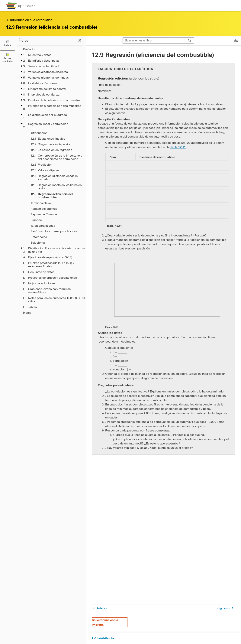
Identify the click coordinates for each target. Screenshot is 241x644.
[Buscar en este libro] (154, 41)
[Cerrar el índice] (8, 43)
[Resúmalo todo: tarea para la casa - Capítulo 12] (56, 231)
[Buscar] (190, 41)
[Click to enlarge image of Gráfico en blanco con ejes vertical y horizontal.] (167, 290)
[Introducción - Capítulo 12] (56, 133)
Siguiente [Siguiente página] (226, 608)
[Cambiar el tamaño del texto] (236, 41)
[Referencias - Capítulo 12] (56, 237)
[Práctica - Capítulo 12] (56, 220)
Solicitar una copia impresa (105, 622)
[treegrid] (50, 181)
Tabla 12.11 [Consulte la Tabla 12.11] (178, 147)
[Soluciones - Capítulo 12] (56, 242)
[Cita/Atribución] (163, 638)
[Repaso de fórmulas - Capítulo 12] (56, 214)
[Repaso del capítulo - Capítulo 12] (56, 209)
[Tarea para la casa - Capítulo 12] (56, 226)
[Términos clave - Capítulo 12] (56, 203)
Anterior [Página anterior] (99, 608)
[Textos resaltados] (8, 58)
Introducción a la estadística (29, 20)
